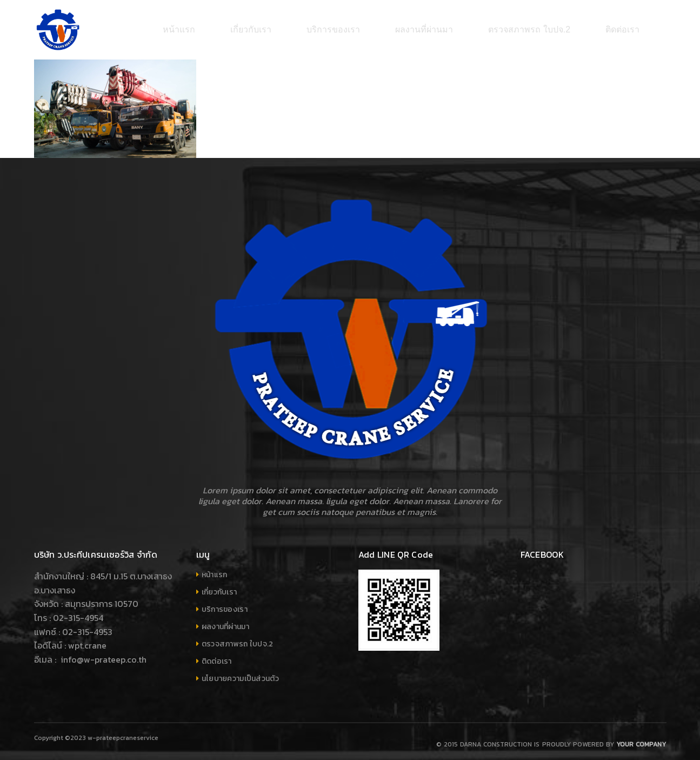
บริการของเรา (225, 604)
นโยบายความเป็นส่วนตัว (240, 673)
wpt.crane (87, 640)
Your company (641, 739)
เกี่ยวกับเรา (219, 587)
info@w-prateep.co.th (102, 654)
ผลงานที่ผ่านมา (225, 621)
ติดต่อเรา (217, 656)
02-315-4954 (78, 612)
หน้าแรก (215, 569)
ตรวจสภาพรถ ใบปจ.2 (238, 639)
